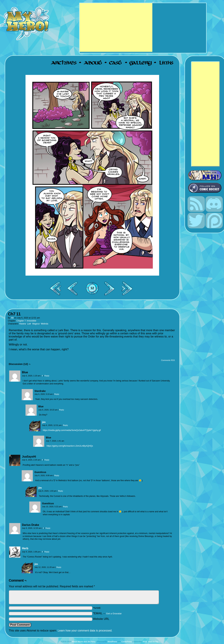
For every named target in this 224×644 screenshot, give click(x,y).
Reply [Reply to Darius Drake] (48, 528)
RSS (145, 642)
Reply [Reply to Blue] (47, 376)
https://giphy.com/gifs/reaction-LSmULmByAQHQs (70, 446)
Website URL (101, 619)
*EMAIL (107, 613)
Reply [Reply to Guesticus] (57, 475)
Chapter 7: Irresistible (26, 321)
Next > (111, 288)
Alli (12, 318)
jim (44, 422)
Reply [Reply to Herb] (47, 552)
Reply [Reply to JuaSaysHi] (47, 460)
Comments (92, 291)
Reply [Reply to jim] (65, 425)
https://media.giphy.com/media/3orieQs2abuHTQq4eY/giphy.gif (72, 430)
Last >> (128, 288)
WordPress (112, 642)
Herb (25, 548)
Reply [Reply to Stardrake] (57, 394)
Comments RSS (168, 360)
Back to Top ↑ (154, 642)
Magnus (36, 324)
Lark (29, 324)
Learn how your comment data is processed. (85, 631)
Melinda (45, 324)
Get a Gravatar (114, 614)
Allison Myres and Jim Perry (84, 642)
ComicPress (127, 642)
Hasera (23, 324)
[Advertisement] (116, 27)
